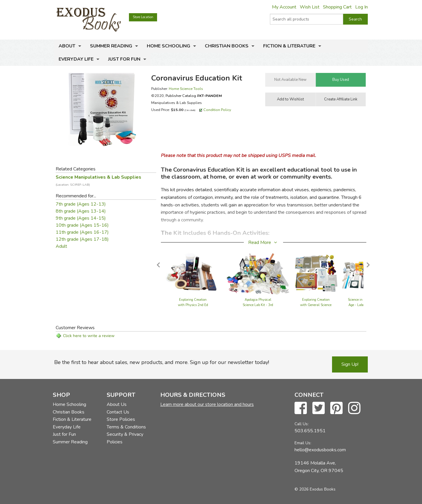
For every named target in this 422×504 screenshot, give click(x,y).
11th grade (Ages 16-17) (82, 232)
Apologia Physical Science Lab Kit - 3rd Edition (258, 305)
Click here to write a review (89, 336)
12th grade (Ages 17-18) (82, 239)
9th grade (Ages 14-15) (81, 218)
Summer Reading (111, 46)
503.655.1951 (310, 431)
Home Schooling (169, 46)
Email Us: (303, 443)
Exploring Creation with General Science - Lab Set (316, 305)
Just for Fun (124, 59)
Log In (361, 7)
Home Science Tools (186, 89)
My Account (284, 7)
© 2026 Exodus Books (315, 489)
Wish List (310, 7)
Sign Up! (350, 364)
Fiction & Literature (289, 46)
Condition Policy (217, 110)
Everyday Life (76, 59)
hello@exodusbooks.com (320, 450)
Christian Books (227, 46)
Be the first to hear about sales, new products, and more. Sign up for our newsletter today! (162, 362)
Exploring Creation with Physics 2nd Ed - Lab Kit (193, 305)
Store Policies (121, 419)
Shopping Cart (337, 7)
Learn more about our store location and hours (207, 404)
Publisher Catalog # (194, 96)
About (67, 46)
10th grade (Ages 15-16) (82, 225)
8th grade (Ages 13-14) (81, 211)
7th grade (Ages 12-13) (81, 204)
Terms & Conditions (126, 427)
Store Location (143, 17)
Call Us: (302, 424)
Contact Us (118, 412)
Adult (61, 246)
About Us (117, 404)
